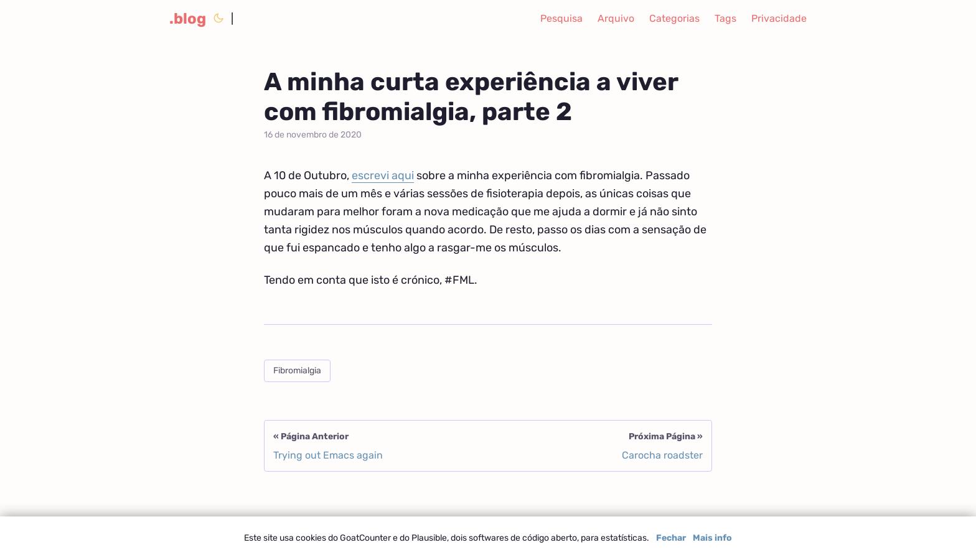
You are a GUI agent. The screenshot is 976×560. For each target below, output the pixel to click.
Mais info (712, 538)
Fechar (671, 538)
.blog (188, 19)
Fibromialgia (297, 371)
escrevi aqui (383, 175)
